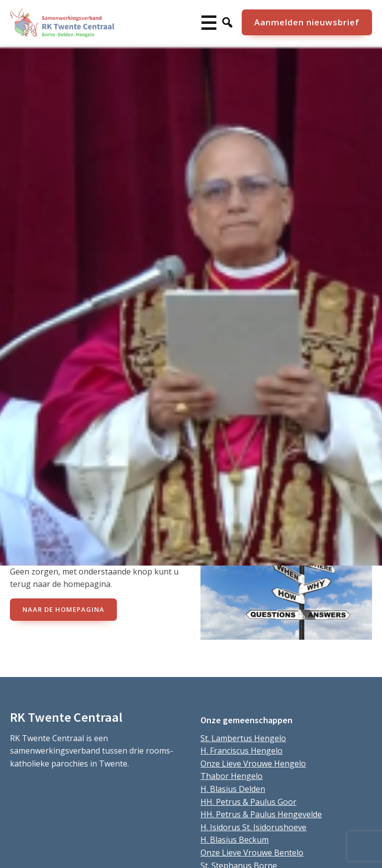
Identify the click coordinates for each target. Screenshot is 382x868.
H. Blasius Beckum (235, 840)
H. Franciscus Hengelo (241, 751)
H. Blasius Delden (233, 789)
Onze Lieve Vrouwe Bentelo (252, 853)
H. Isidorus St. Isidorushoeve (253, 827)
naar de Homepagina (63, 609)
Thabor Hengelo (232, 776)
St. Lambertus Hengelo (243, 738)
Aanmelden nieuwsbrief (307, 22)
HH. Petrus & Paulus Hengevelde (261, 814)
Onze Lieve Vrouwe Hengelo (253, 764)
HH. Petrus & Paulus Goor (248, 802)
